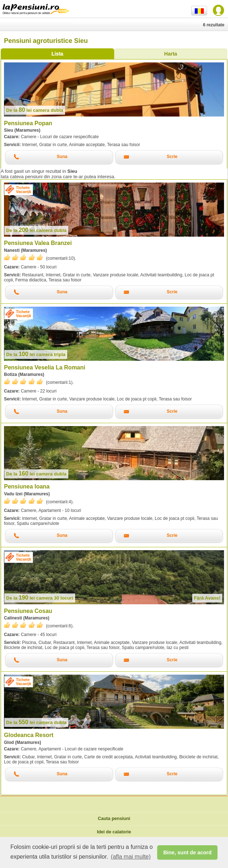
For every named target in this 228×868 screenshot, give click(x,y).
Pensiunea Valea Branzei (38, 243)
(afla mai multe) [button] (131, 857)
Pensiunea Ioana (27, 486)
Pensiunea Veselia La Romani (45, 367)
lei (35, 110)
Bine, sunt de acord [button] (188, 852)
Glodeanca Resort (29, 735)
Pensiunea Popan (28, 123)
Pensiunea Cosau (28, 611)
